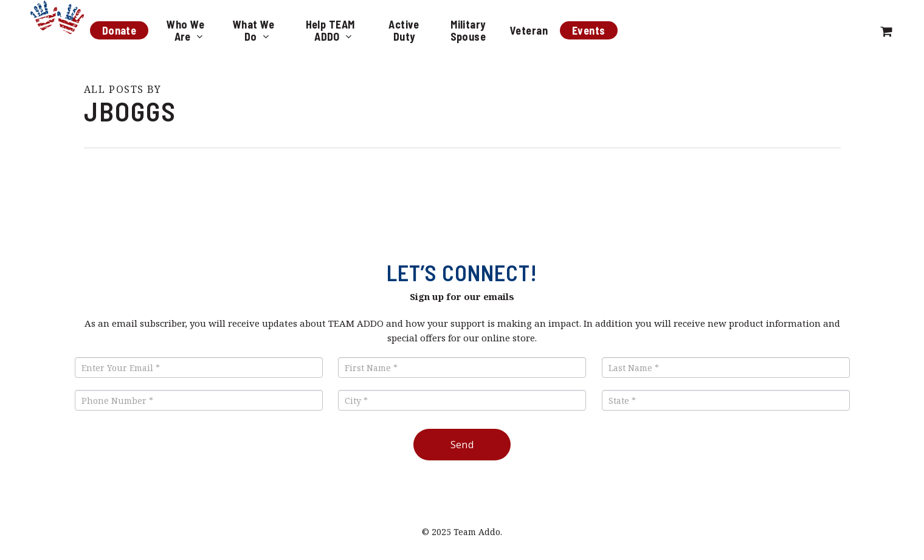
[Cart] (887, 30)
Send (462, 445)
